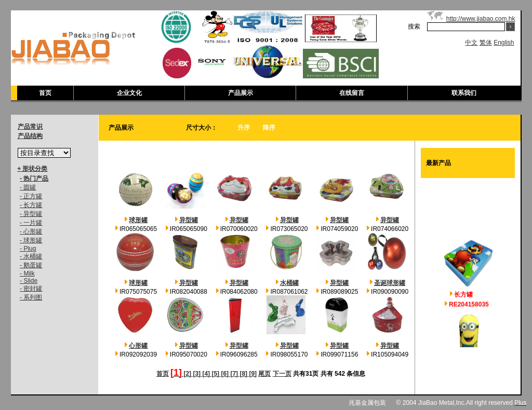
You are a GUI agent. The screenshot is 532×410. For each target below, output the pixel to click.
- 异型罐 (31, 214)
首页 (45, 93)
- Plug (28, 249)
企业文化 (129, 93)
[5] (215, 374)
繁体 (486, 43)
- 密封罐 (31, 289)
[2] (187, 374)
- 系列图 (31, 297)
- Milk (27, 274)
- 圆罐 (28, 187)
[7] (233, 374)
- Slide (29, 281)
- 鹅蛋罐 (31, 265)
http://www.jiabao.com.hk (481, 19)
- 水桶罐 (31, 256)
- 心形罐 (31, 231)
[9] (252, 374)
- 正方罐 (31, 196)
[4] (205, 374)
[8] (243, 374)
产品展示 (241, 93)
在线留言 (352, 93)
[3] (196, 374)
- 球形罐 (31, 240)
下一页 (282, 374)
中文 (471, 43)
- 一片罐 (31, 223)
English (504, 43)
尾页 (264, 374)
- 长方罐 (31, 205)
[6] (224, 374)
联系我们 (464, 93)
